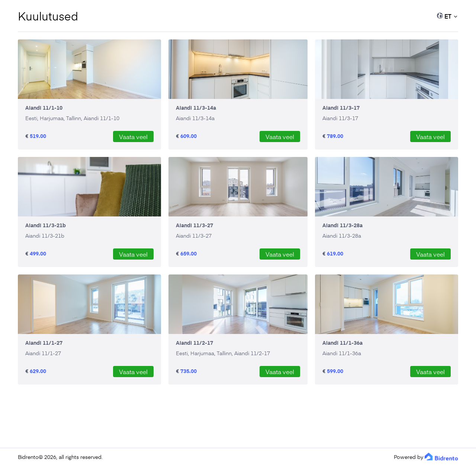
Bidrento (28, 457)
